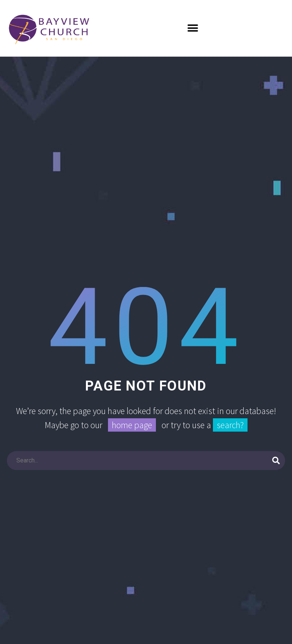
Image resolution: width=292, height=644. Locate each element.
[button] (193, 28)
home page (132, 425)
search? (230, 425)
